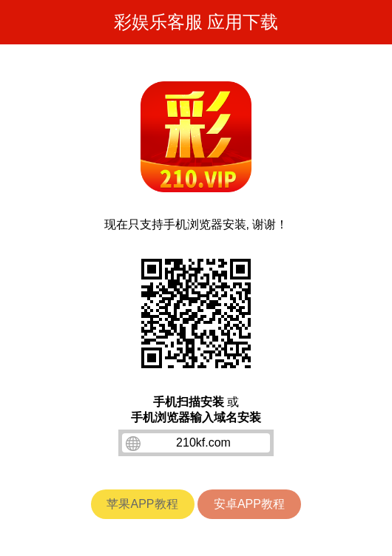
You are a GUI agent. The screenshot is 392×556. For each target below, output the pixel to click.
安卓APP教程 (249, 504)
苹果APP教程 (142, 504)
